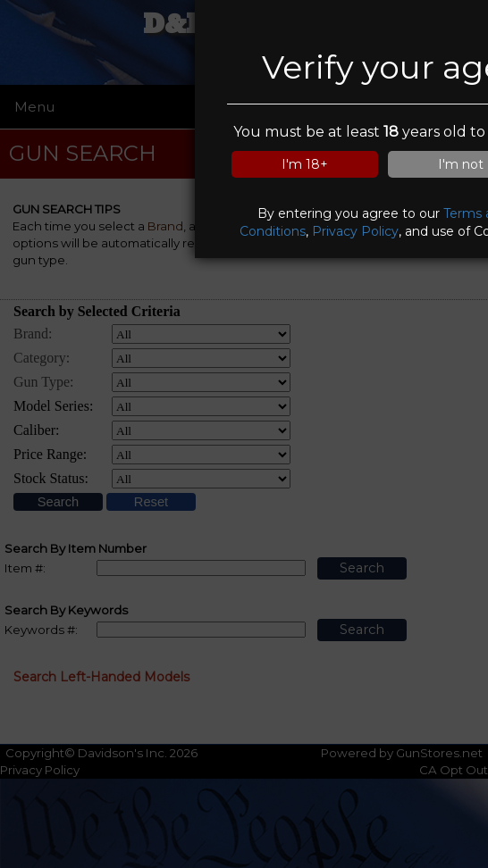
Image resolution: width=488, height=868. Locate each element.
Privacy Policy (355, 231)
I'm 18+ (305, 164)
